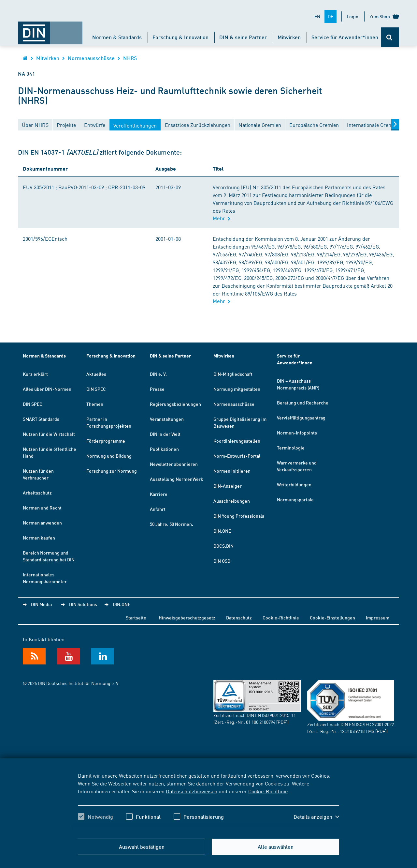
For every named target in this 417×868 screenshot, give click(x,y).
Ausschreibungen (232, 501)
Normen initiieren (232, 471)
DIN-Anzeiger (228, 486)
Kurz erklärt (35, 374)
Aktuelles (96, 374)
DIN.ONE (222, 531)
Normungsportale (295, 499)
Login (352, 16)
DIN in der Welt (165, 434)
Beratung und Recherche (303, 403)
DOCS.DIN (223, 546)
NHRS (130, 58)
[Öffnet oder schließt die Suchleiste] (390, 37)
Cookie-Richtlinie (268, 791)
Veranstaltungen (167, 419)
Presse (157, 389)
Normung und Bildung (109, 456)
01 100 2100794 (261, 722)
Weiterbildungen (294, 484)
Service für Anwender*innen (345, 37)
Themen (95, 404)
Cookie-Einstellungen (332, 617)
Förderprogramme (106, 441)
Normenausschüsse (91, 58)
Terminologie (291, 448)
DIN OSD (222, 561)
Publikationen (164, 449)
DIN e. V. (158, 374)
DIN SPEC (33, 404)
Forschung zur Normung (112, 471)
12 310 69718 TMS (357, 731)
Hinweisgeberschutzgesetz (187, 617)
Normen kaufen (39, 538)
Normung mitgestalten (237, 389)
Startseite (136, 617)
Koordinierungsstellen (237, 441)
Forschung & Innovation (180, 37)
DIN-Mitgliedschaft (233, 374)
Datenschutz (239, 617)
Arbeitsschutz (37, 493)
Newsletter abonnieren (174, 464)
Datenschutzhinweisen (192, 791)
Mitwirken (289, 37)
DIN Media (41, 604)
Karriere (159, 494)
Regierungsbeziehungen (175, 404)
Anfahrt (158, 509)
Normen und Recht (42, 508)
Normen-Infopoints (297, 433)
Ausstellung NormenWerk (177, 479)
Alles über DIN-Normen (47, 389)
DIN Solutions (83, 604)
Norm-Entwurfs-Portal (237, 456)
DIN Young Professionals (239, 516)
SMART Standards (41, 419)
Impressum (378, 617)
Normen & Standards (117, 37)
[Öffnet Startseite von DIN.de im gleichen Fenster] (50, 30)
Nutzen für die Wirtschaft (49, 434)
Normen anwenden (42, 523)
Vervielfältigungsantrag (301, 418)
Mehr (222, 218)
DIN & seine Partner (243, 37)
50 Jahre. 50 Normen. (172, 524)
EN (317, 16)
